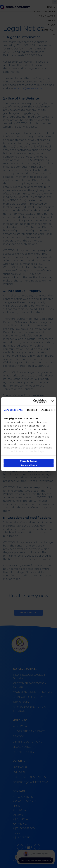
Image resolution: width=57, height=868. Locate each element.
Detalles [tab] (32, 410)
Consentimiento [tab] (13, 410)
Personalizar (29, 465)
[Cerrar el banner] (52, 401)
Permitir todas (28, 461)
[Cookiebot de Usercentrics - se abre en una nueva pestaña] (35, 401)
